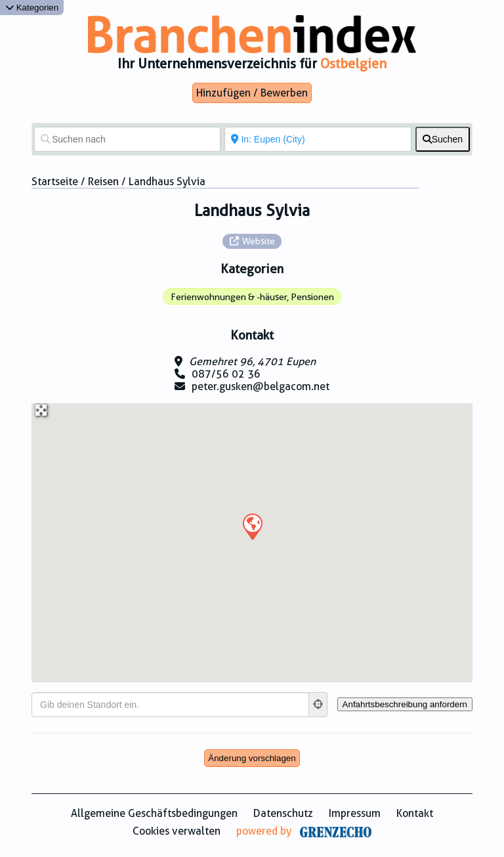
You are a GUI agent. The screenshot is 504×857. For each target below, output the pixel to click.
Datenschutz (283, 813)
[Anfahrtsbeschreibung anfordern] (405, 704)
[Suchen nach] (127, 139)
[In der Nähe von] (318, 139)
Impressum (355, 813)
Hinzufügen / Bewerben (252, 93)
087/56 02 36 (226, 374)
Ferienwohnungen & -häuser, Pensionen (252, 297)
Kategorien (32, 8)
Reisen (103, 182)
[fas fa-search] (443, 139)
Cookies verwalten (177, 831)
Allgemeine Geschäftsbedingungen (154, 813)
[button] (252, 526)
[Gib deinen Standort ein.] (170, 705)
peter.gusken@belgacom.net (261, 386)
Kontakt (415, 813)
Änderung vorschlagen (252, 758)
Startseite (55, 182)
